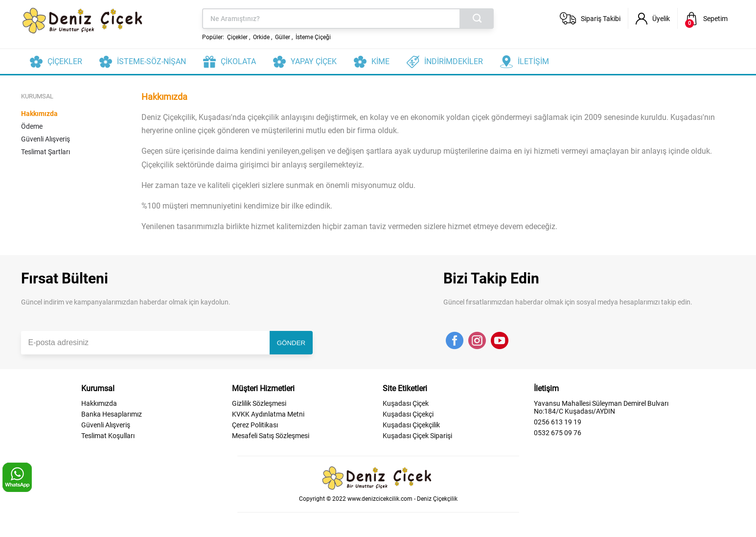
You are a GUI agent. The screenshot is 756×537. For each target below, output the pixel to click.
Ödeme (32, 126)
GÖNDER (291, 343)
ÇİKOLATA (238, 61)
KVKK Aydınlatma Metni (268, 414)
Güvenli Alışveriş (46, 139)
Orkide (261, 37)
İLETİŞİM (533, 61)
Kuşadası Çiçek (406, 403)
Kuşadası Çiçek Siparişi (417, 436)
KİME (380, 61)
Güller (283, 37)
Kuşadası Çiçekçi (408, 414)
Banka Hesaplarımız (112, 414)
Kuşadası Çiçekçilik (411, 425)
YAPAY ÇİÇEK (314, 61)
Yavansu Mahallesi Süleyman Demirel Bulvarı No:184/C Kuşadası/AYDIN (601, 407)
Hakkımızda (39, 114)
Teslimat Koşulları (108, 436)
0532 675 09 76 (558, 433)
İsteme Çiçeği (313, 37)
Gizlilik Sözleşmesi (259, 403)
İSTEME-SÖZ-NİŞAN (151, 61)
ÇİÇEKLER (65, 61)
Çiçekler (237, 37)
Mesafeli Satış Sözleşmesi (271, 436)
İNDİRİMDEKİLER (454, 61)
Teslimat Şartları (46, 152)
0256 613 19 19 (558, 422)
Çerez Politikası (255, 425)
